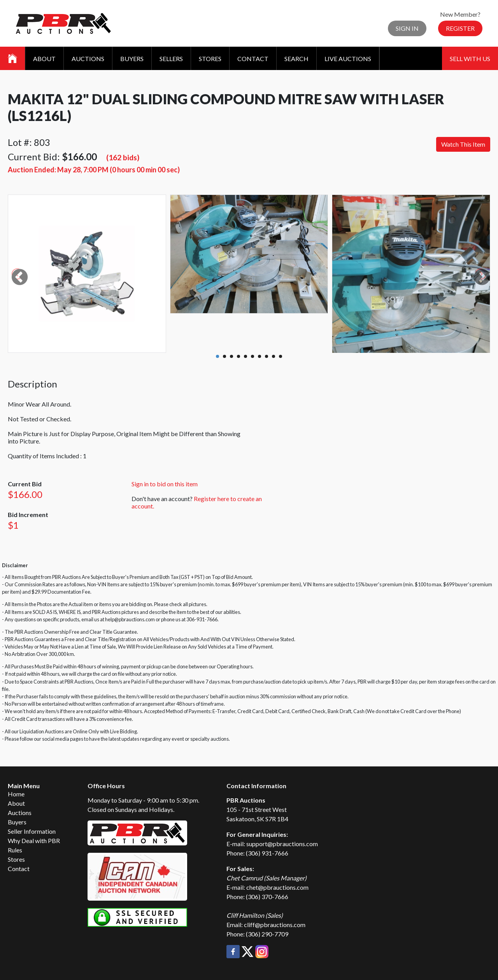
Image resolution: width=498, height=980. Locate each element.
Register (460, 28)
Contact (253, 59)
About (44, 59)
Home (16, 794)
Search (296, 59)
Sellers (171, 59)
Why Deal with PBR (34, 841)
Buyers (132, 59)
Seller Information (32, 831)
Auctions (88, 59)
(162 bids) (123, 157)
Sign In (407, 28)
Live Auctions (348, 59)
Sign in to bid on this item (165, 484)
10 (281, 356)
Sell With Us (470, 59)
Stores (210, 59)
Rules (15, 850)
